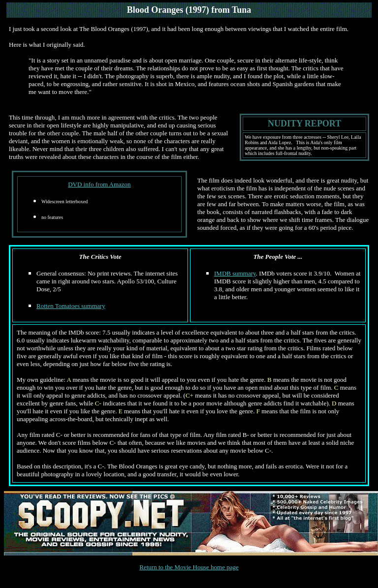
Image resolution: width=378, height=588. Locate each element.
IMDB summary (235, 273)
